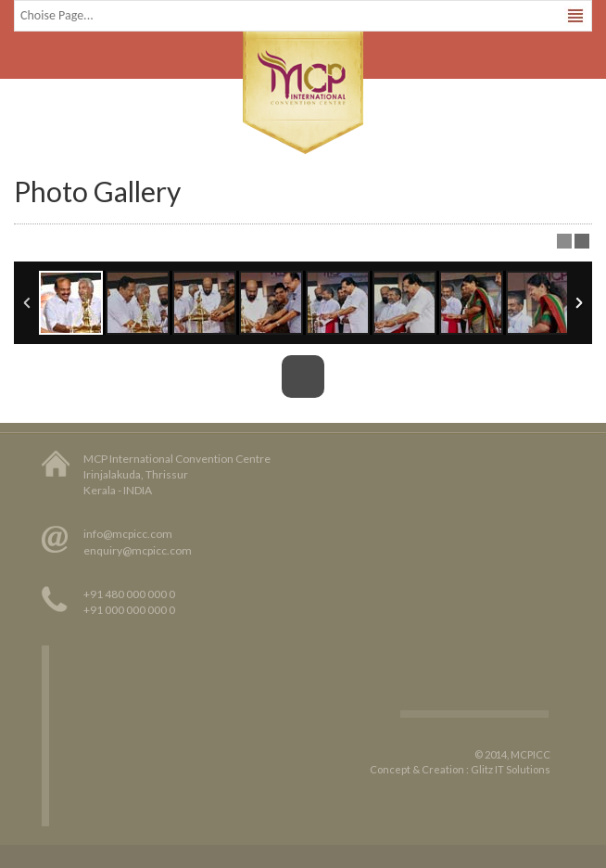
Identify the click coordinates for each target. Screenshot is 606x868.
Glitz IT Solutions (511, 769)
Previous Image (29, 377)
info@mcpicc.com (128, 534)
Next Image (577, 377)
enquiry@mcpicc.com (138, 550)
